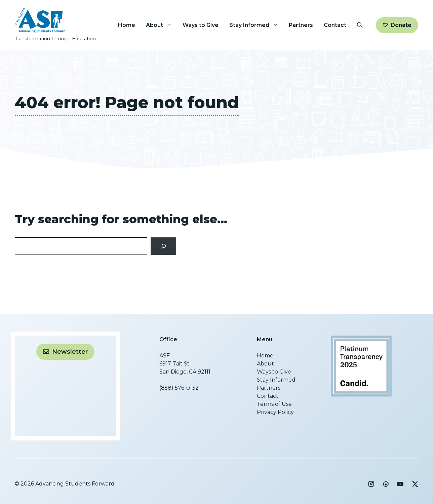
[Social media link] (371, 484)
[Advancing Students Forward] (361, 395)
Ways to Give (201, 25)
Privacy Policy (275, 412)
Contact (335, 25)
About (162, 25)
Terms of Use (274, 404)
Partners (301, 25)
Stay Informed (256, 25)
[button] (360, 25)
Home (127, 25)
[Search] (164, 246)
